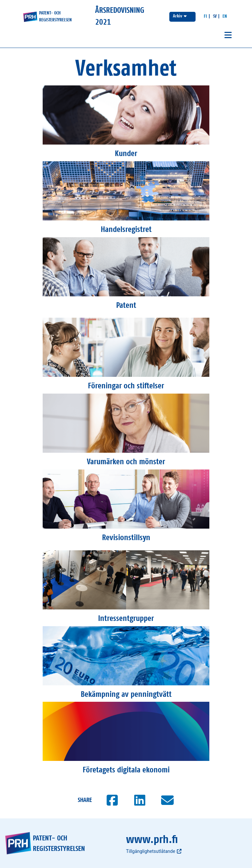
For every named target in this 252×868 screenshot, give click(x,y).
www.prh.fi (152, 840)
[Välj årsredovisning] (182, 17)
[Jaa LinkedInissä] (140, 800)
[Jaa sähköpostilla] (167, 800)
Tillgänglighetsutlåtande (154, 851)
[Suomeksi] (205, 16)
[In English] (225, 16)
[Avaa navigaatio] (228, 35)
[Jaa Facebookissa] (112, 800)
